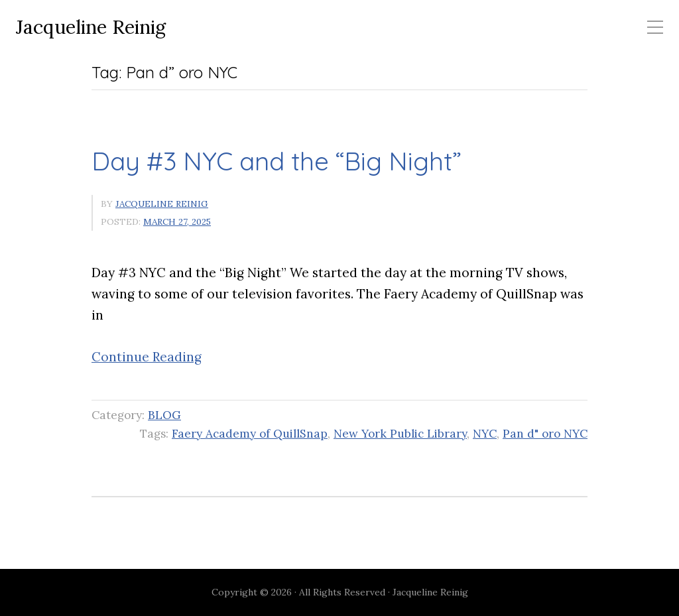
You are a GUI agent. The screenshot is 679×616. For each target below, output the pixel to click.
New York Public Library (400, 434)
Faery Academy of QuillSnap (250, 434)
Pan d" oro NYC (545, 434)
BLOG (164, 415)
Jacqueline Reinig (91, 28)
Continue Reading (147, 357)
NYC (485, 434)
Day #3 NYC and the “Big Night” (277, 161)
